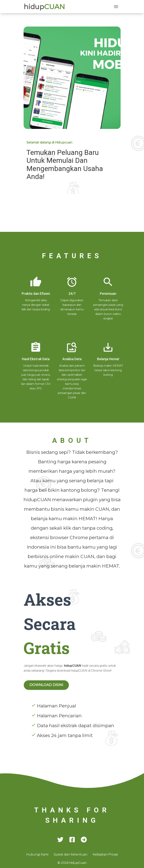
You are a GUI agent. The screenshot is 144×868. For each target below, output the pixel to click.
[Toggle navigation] (116, 7)
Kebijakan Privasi (105, 854)
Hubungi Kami (38, 854)
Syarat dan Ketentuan (71, 854)
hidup (44, 7)
